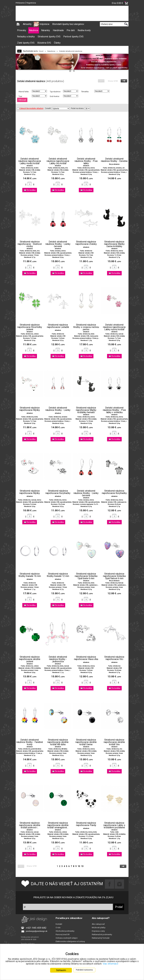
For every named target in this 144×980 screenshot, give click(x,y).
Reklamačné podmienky (102, 934)
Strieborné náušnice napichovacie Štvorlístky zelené (30, 327)
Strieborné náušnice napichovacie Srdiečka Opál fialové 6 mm (114, 576)
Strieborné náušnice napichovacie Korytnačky (58, 492)
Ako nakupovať (98, 924)
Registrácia (31, 3)
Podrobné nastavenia (84, 970)
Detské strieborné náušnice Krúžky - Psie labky (86, 161)
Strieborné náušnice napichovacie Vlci (114, 658)
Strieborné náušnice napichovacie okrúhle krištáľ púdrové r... (30, 825)
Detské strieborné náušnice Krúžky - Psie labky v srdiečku (114, 410)
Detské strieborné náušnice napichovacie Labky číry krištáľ (58, 161)
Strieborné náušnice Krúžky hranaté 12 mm (58, 575)
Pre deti (71, 30)
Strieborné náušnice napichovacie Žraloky (86, 243)
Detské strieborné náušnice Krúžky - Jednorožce (58, 659)
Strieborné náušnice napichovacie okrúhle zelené (30, 659)
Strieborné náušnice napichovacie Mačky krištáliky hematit (86, 410)
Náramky (46, 30)
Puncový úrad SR (63, 934)
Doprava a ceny (98, 931)
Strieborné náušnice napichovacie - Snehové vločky (30, 244)
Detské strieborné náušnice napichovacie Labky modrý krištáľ (30, 161)
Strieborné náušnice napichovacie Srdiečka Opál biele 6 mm (86, 576)
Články (57, 43)
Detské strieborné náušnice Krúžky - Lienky (58, 409)
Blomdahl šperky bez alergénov (68, 24)
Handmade (58, 30)
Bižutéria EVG (44, 43)
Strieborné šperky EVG (49, 37)
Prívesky (22, 30)
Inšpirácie (44, 24)
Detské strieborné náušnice (71, 51)
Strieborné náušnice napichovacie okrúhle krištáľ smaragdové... (58, 825)
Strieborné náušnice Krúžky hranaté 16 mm (30, 575)
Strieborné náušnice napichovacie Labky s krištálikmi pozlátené (114, 825)
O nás (58, 928)
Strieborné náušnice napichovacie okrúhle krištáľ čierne (86, 742)
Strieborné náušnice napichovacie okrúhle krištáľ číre (114, 742)
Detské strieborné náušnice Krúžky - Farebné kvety (30, 742)
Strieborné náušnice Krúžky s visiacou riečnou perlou (86, 327)
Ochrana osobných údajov (67, 938)
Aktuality (27, 24)
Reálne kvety (84, 30)
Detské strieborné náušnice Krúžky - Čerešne (114, 160)
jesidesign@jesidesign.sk (37, 931)
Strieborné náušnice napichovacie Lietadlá (58, 326)
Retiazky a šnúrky (26, 37)
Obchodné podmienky (65, 931)
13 (82, 866)
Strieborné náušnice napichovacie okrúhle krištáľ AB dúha (58, 742)
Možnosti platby (99, 928)
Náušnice (34, 30)
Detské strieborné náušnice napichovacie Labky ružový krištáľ (114, 327)
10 (79, 866)
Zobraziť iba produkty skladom (30, 108)
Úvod (41, 51)
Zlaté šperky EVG (26, 43)
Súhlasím (61, 970)
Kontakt (59, 924)
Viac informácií (117, 964)
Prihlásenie (20, 3)
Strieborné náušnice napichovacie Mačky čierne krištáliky (114, 244)
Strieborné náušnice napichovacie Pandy (86, 824)
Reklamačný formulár (101, 938)
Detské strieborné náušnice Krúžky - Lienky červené (58, 244)
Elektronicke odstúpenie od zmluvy (70, 941)
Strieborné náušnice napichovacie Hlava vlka (86, 658)
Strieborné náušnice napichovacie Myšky (30, 409)
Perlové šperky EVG (73, 37)
